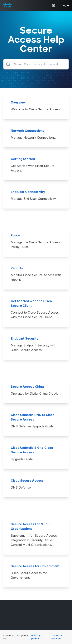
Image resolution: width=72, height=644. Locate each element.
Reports (17, 268)
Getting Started (23, 159)
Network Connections (28, 131)
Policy (16, 235)
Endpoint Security (25, 338)
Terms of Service (57, 637)
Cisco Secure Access (28, 481)
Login (65, 5)
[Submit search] (8, 64)
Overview (19, 102)
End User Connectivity (28, 192)
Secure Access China (27, 387)
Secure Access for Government (35, 566)
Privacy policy (36, 637)
